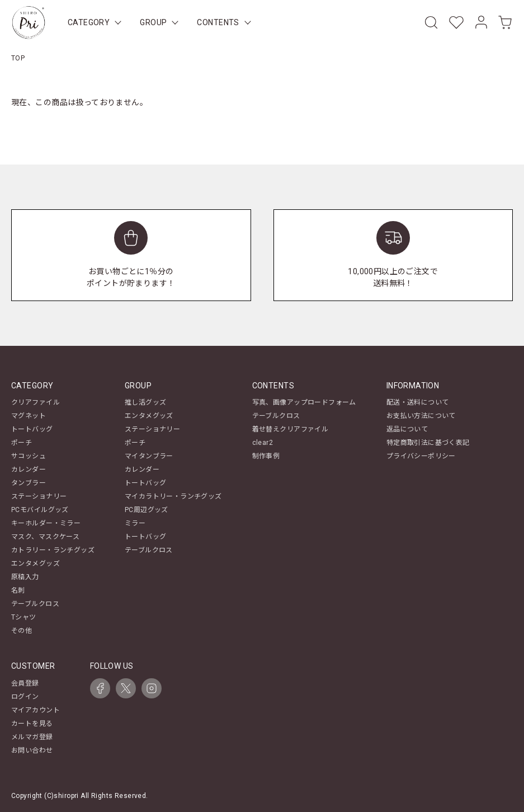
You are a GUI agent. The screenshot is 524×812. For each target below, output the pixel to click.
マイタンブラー (149, 456)
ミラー (135, 523)
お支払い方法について (421, 416)
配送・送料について (418, 402)
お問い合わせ (32, 750)
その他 (22, 631)
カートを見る (32, 724)
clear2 (263, 443)
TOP (18, 58)
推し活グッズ (146, 402)
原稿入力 (25, 577)
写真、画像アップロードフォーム (304, 402)
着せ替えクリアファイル (291, 429)
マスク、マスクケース (45, 537)
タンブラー (29, 483)
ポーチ (22, 443)
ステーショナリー (39, 496)
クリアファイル (36, 402)
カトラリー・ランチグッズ (53, 550)
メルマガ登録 (32, 737)
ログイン (25, 697)
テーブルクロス (35, 604)
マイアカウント (36, 710)
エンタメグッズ (36, 564)
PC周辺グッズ (147, 510)
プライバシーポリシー (421, 456)
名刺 (18, 590)
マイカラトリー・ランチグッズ (173, 496)
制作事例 (266, 456)
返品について (407, 429)
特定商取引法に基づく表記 (428, 443)
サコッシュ (29, 456)
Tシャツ (24, 617)
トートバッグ (32, 429)
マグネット (29, 416)
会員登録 (25, 683)
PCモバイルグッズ (40, 510)
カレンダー (29, 470)
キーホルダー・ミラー (46, 523)
